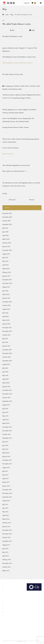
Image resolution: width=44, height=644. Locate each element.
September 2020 (7, 361)
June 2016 (5, 508)
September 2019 (7, 401)
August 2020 (6, 364)
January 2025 (6, 246)
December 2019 (7, 390)
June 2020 (5, 372)
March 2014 (6, 571)
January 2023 (6, 298)
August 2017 (6, 468)
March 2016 (6, 519)
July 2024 (5, 258)
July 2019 (5, 409)
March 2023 (6, 294)
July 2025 (5, 228)
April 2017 (6, 479)
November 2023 (7, 283)
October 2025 (7, 221)
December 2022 (7, 302)
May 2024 (5, 261)
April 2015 (6, 556)
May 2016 (5, 512)
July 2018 (5, 442)
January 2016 (6, 526)
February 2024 (7, 272)
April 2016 (6, 515)
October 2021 (7, 335)
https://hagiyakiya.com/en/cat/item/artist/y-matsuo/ (17, 63)
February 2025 (7, 243)
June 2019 (5, 412)
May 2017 (5, 475)
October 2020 (7, 357)
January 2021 (6, 346)
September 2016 (7, 497)
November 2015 (7, 534)
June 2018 (5, 445)
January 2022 (6, 324)
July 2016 (5, 504)
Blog (3, 21)
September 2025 (7, 224)
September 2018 (7, 438)
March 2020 (6, 383)
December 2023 (7, 280)
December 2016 (7, 490)
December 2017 (7, 460)
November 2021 (7, 331)
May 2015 (5, 552)
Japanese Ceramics (8, 154)
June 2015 (5, 549)
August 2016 (6, 501)
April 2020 (6, 379)
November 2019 (7, 394)
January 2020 (6, 387)
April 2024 (6, 265)
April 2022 (6, 317)
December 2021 (7, 328)
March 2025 (6, 239)
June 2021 (5, 342)
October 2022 (7, 305)
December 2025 (7, 213)
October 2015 (7, 537)
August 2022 (6, 309)
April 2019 (6, 420)
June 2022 (5, 313)
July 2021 (5, 339)
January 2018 (6, 456)
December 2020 (7, 350)
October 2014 (7, 567)
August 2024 (6, 254)
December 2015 (7, 530)
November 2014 (7, 563)
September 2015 (7, 541)
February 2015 (7, 560)
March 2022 (6, 320)
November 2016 (7, 493)
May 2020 (5, 375)
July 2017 (5, 471)
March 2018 (6, 453)
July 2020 (5, 368)
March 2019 (6, 423)
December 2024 (7, 250)
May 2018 (5, 449)
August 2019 (6, 405)
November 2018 (7, 431)
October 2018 (7, 434)
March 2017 (6, 482)
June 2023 (5, 291)
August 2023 (6, 287)
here (26, 171)
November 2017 (7, 464)
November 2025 (7, 217)
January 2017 (6, 486)
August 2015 (6, 545)
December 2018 (7, 427)
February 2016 (7, 523)
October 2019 (7, 398)
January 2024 (6, 276)
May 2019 (5, 416)
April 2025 (6, 235)
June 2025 (5, 232)
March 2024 (6, 269)
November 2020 (7, 353)
